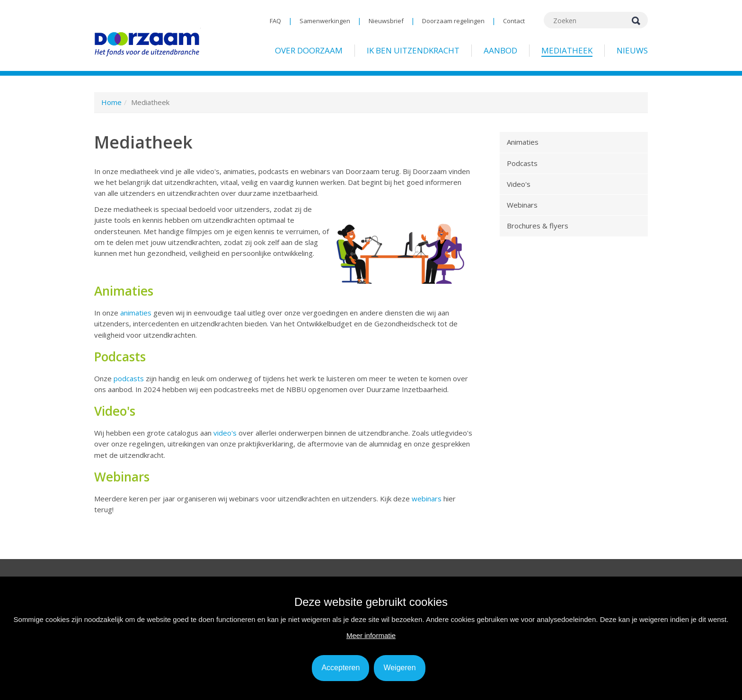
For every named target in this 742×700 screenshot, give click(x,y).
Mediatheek (567, 50)
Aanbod (500, 50)
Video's (519, 184)
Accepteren (340, 668)
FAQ (275, 21)
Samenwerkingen (325, 21)
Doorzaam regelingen (453, 21)
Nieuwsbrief (386, 21)
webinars (428, 499)
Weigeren (399, 668)
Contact (514, 21)
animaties (137, 313)
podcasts (130, 378)
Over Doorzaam (309, 50)
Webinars (522, 205)
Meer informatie (371, 635)
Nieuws (632, 50)
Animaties (523, 142)
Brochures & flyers (538, 226)
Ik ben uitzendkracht (413, 50)
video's (226, 433)
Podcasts (522, 163)
